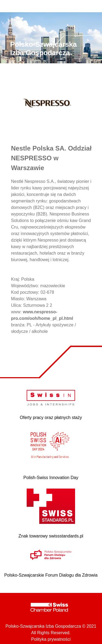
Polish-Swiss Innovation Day (51, 478)
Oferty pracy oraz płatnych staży (51, 418)
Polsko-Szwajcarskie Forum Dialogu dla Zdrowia (51, 575)
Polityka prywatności (51, 639)
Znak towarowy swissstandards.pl (51, 536)
